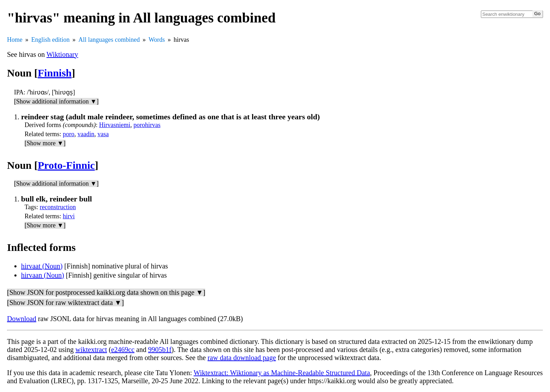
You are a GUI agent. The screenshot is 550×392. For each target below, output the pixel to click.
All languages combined (109, 40)
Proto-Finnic (66, 165)
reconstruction (58, 207)
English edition (51, 40)
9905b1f (160, 350)
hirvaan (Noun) (43, 275)
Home (15, 40)
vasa (103, 134)
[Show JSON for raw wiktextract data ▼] (65, 303)
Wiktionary (62, 54)
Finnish (55, 73)
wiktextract (91, 350)
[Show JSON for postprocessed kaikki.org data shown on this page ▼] (106, 292)
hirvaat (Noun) (42, 266)
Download (22, 319)
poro (69, 134)
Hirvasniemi (115, 125)
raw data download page (242, 358)
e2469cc (123, 350)
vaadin (86, 134)
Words (157, 40)
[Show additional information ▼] (56, 101)
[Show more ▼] (45, 143)
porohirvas (147, 125)
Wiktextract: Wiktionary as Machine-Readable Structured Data (282, 373)
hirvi (69, 216)
